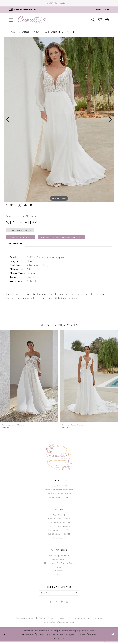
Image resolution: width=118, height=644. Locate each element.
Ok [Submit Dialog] (112, 637)
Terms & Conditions (25, 621)
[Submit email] (78, 595)
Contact (59, 573)
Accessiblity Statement (79, 621)
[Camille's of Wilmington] (32, 20)
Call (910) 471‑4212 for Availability (66, 239)
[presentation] (29, 378)
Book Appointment (22, 239)
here (65, 641)
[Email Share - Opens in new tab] (31, 206)
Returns (59, 577)
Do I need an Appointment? (59, 4)
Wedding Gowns (59, 561)
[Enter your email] (59, 595)
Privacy (61, 621)
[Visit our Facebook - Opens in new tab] (51, 604)
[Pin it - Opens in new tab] (26, 206)
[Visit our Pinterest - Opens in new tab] (62, 604)
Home (13, 33)
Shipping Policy (46, 621)
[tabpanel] (59, 120)
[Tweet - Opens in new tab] (20, 206)
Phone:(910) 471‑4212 (59, 488)
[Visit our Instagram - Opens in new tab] (56, 604)
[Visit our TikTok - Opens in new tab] (67, 604)
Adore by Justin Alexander (41, 33)
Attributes (15, 246)
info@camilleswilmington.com (59, 492)
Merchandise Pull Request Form (59, 565)
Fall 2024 (72, 33)
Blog (59, 569)
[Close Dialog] (5, 637)
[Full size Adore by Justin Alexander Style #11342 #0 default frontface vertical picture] (59, 120)
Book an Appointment (59, 557)
